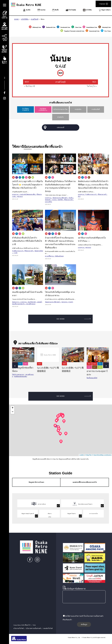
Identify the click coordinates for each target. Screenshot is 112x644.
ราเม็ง (16, 253)
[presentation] (82, 609)
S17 (89, 367)
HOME (16, 19)
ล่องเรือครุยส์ (32, 302)
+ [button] (13, 408)
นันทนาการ (15, 302)
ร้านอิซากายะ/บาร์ (91, 194)
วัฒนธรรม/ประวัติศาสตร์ (60, 198)
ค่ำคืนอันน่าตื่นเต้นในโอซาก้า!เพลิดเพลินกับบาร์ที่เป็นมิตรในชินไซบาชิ (27, 241)
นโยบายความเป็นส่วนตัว (34, 628)
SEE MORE (74, 319)
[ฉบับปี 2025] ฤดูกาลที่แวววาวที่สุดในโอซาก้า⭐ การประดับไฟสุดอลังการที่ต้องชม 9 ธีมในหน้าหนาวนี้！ (28, 185)
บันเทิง (71, 198)
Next (106, 365)
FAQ (34, 625)
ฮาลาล (54, 200)
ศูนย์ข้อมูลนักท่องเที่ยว (21, 376)
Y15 (20, 364)
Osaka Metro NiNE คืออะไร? (22, 625)
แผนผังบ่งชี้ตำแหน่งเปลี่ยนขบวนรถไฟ (85, 482)
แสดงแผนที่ (61, 127)
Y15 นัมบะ (26, 108)
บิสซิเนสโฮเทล (59, 256)
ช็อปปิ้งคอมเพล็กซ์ (92, 378)
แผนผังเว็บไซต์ (48, 628)
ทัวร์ (79, 196)
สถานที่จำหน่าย (31, 304)
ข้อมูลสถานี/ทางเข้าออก (36, 482)
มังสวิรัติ (60, 200)
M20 (40, 364)
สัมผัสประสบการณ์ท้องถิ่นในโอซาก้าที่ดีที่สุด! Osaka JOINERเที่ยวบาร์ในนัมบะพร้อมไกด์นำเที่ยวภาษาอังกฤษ (93, 185)
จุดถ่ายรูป (20, 196)
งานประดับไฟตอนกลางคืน (27, 194)
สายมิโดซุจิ (35, 19)
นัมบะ (43, 19)
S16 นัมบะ (43, 108)
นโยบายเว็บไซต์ (18, 628)
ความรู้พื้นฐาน (49, 256)
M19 (95, 364)
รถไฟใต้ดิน (25, 19)
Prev (15, 365)
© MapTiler (88, 455)
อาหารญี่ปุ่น (48, 202)
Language (103, 4)
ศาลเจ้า (71, 302)
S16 (26, 364)
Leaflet (82, 455)
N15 (100, 367)
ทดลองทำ (48, 200)
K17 (95, 367)
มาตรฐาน (15, 194)
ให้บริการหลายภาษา (18, 374)
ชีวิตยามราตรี (68, 200)
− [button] (13, 412)
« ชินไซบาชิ (29, 86)
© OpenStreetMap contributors (102, 455)
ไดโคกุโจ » (92, 86)
